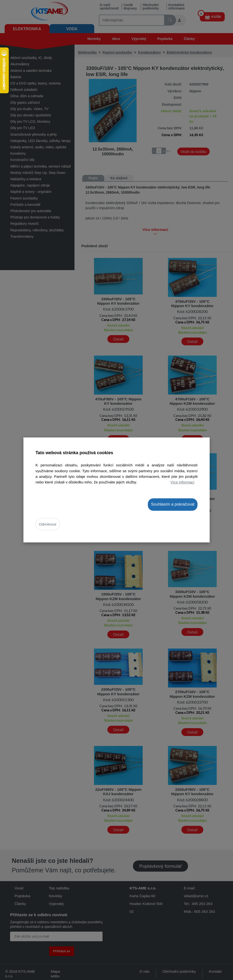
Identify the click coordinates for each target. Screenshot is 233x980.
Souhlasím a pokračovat (173, 504)
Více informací (182, 482)
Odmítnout (48, 524)
